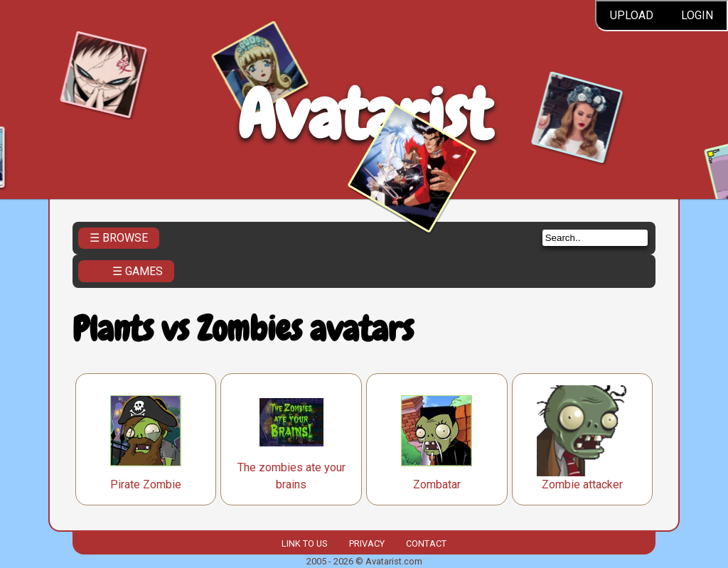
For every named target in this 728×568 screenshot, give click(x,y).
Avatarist (364, 115)
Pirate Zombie (146, 484)
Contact (426, 543)
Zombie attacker (582, 484)
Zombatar (437, 484)
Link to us (304, 543)
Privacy (367, 543)
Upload (632, 15)
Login (697, 15)
